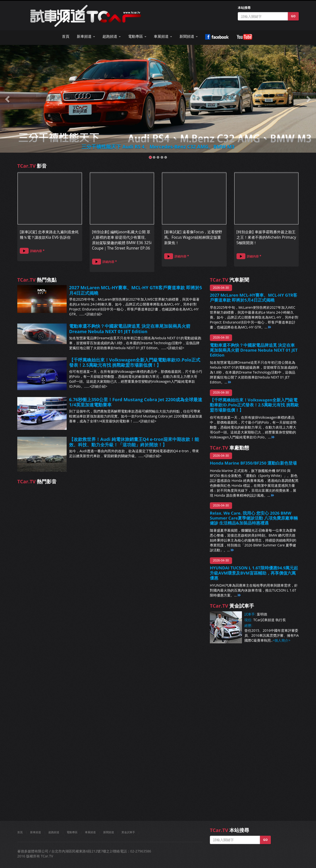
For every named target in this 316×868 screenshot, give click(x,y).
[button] (8, 99)
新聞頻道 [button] (189, 36)
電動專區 (72, 832)
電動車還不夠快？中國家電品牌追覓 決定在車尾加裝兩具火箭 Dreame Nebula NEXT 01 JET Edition (130, 329)
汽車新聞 (229, 280)
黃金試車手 (128, 832)
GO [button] (293, 16)
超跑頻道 (54, 832)
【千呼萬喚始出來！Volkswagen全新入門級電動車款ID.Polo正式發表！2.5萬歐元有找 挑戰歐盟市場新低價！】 (135, 362)
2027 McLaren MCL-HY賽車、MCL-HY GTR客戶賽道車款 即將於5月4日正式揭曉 (136, 290)
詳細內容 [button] (31, 251)
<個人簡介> (281, 640)
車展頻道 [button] (163, 36)
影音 (32, 166)
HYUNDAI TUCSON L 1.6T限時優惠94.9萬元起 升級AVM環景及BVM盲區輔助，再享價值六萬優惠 (254, 573)
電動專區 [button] (137, 36)
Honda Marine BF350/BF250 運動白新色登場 (253, 463)
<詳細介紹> (94, 314)
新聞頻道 (109, 832)
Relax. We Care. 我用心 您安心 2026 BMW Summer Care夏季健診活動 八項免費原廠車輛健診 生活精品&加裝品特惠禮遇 (254, 518)
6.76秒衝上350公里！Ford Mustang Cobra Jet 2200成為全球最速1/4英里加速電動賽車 (136, 402)
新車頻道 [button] (86, 36)
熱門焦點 (37, 280)
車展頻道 (90, 832)
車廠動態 (229, 448)
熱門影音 (37, 481)
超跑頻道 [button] (112, 36)
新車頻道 (36, 832)
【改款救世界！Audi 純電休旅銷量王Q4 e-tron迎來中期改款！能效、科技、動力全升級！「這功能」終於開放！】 (134, 442)
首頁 (66, 36)
